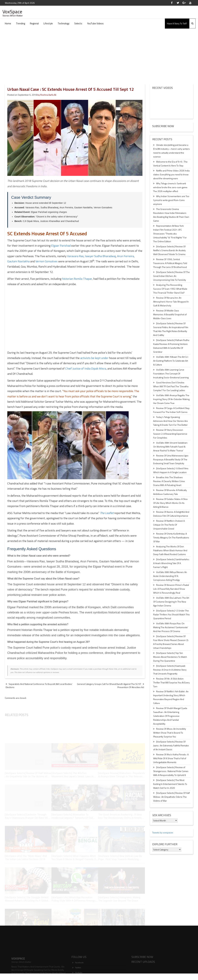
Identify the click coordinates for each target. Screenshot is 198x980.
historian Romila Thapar (77, 279)
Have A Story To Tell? (177, 23)
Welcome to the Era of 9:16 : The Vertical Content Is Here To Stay (170, 164)
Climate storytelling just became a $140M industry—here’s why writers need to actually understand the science (171, 151)
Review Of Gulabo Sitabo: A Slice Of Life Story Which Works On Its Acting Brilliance (170, 503)
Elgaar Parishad (61, 246)
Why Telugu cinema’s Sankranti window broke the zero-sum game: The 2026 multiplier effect (170, 187)
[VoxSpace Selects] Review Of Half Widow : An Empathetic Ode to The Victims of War (171, 797)
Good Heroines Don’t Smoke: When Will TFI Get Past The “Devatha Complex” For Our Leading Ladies (171, 386)
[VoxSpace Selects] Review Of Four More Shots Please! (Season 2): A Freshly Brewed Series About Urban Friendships (171, 642)
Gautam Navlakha (18, 261)
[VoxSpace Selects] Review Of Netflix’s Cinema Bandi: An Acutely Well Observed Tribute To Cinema (169, 250)
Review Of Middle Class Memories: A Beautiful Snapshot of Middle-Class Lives (170, 314)
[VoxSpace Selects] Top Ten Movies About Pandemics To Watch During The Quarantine (170, 657)
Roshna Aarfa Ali (48, 95)
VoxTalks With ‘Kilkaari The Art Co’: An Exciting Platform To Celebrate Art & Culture (171, 361)
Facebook (78, 972)
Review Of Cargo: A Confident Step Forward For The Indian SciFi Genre (171, 410)
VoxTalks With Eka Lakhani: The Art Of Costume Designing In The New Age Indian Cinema (171, 602)
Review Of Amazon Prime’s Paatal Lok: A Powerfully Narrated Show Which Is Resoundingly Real (171, 589)
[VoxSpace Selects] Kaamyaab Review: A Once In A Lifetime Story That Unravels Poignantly (170, 670)
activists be (95, 358)
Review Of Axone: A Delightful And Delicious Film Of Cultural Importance (171, 514)
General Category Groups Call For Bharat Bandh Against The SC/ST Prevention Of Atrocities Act (111, 686)
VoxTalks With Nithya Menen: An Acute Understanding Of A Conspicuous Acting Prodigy (170, 576)
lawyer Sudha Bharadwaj (100, 256)
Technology (64, 23)
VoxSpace (12, 12)
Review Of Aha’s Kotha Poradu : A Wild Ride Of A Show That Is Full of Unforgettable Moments (171, 758)
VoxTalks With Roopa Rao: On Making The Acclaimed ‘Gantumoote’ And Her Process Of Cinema (171, 627)
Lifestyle (48, 23)
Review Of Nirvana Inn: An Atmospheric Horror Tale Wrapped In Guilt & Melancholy (171, 302)
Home (8, 23)
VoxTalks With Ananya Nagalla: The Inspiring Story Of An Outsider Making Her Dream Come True (171, 399)
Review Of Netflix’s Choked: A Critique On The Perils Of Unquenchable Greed (169, 525)
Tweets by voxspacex (163, 832)
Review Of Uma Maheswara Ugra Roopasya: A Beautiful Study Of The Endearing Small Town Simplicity (171, 459)
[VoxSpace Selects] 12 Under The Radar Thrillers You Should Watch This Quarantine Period (171, 614)
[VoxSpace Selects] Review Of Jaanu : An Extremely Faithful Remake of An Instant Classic (171, 745)
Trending (20, 23)
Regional (34, 23)
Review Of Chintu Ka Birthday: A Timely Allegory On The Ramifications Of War (171, 537)
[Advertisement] (99, 53)
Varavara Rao (75, 256)
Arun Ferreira (125, 256)
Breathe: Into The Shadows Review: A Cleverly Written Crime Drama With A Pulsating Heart (169, 481)
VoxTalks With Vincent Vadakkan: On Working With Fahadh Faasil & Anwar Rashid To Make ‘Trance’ (170, 447)
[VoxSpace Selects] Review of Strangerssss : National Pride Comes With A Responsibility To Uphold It (171, 771)
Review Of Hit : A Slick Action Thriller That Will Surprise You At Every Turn (171, 682)
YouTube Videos (95, 23)
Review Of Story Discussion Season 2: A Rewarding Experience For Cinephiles (170, 434)
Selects (78, 23)
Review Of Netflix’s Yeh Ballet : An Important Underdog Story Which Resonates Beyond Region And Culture (171, 697)
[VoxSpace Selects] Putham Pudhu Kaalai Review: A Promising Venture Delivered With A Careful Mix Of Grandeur (171, 346)
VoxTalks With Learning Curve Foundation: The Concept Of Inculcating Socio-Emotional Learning (171, 374)
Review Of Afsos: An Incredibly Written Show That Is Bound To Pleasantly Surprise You (170, 733)
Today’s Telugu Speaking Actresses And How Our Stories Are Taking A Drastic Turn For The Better (170, 421)
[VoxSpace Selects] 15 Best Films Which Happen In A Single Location (171, 470)
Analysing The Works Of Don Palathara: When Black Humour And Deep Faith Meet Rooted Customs (170, 550)
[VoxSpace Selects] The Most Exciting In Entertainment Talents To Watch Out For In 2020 (170, 784)
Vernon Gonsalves (46, 261)
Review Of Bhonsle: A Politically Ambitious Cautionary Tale (170, 492)
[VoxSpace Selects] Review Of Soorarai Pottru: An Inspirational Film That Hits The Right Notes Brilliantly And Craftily (171, 329)
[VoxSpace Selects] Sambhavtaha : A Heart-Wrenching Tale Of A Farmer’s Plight (171, 563)
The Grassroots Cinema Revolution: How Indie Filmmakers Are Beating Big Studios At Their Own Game (171, 215)
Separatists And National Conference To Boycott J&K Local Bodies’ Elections (39, 686)
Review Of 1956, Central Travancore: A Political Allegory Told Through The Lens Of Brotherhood (170, 263)
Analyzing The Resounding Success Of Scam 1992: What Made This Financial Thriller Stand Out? (170, 289)
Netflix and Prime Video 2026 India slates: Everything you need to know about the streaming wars (171, 174)
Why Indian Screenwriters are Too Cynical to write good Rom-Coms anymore (171, 200)
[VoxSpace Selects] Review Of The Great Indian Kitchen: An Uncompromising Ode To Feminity (171, 276)
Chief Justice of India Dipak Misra (86, 368)
